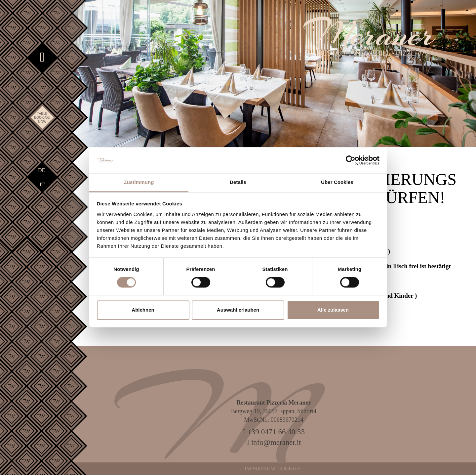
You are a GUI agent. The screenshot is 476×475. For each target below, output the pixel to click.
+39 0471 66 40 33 (274, 432)
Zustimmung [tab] (139, 182)
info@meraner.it (274, 442)
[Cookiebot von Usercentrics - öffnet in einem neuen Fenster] (351, 160)
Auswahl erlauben (238, 310)
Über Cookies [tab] (337, 182)
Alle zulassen (333, 310)
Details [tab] (238, 182)
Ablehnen (143, 310)
